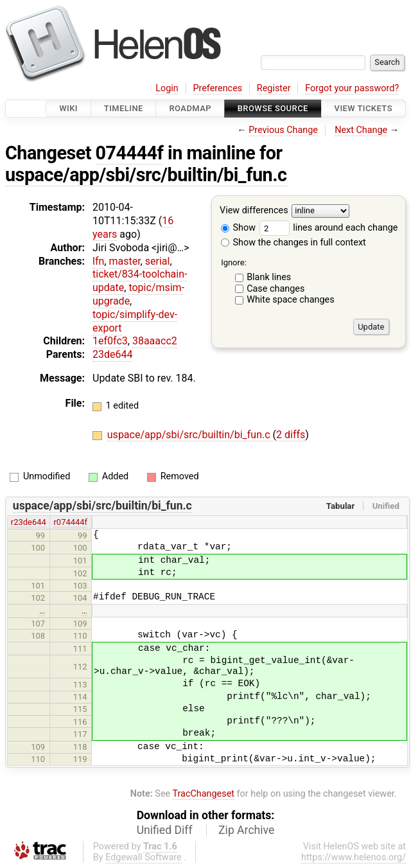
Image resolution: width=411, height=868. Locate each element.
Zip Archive (246, 830)
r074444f (70, 522)
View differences (254, 211)
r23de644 (29, 522)
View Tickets (363, 108)
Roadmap (190, 108)
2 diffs (291, 435)
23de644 (112, 354)
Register (274, 88)
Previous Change (283, 130)
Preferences (217, 88)
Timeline (124, 108)
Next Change (361, 130)
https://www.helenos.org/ (354, 857)
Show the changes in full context (293, 243)
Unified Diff (165, 830)
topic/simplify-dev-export (135, 321)
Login (167, 88)
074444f (130, 153)
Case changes (275, 289)
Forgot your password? (352, 88)
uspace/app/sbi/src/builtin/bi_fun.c (146, 175)
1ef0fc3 (110, 341)
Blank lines (269, 277)
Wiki (68, 108)
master (124, 261)
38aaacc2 (155, 341)
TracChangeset (203, 794)
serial (158, 261)
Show (238, 228)
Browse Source (273, 108)
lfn (98, 261)
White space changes (291, 300)
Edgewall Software (144, 857)
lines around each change (329, 228)
